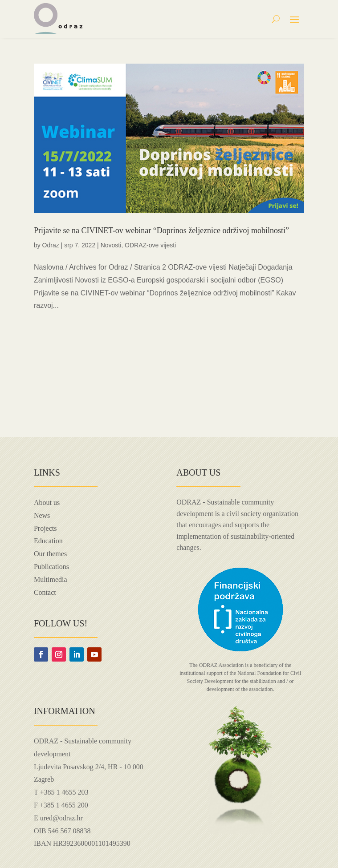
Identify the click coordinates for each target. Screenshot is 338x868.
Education (48, 541)
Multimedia (51, 579)
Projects (45, 528)
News (42, 515)
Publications (51, 567)
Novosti (111, 245)
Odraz (51, 245)
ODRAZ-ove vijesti (150, 245)
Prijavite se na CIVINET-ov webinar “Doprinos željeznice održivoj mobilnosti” (161, 230)
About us (47, 503)
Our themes (50, 554)
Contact (45, 592)
